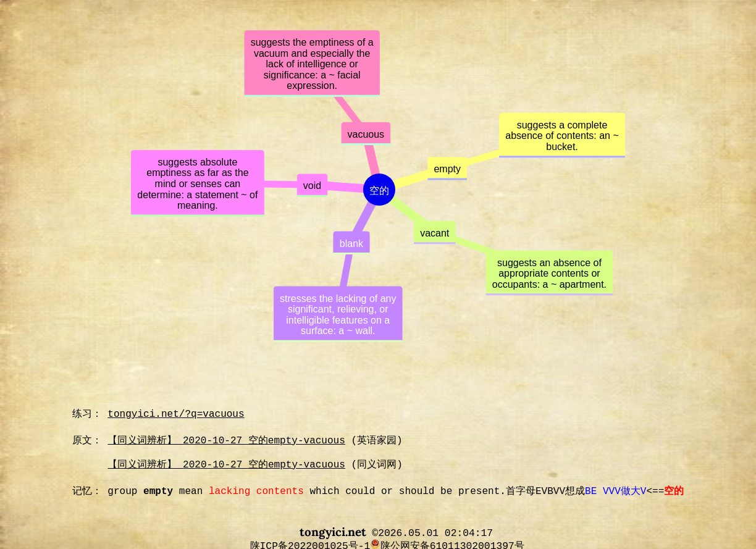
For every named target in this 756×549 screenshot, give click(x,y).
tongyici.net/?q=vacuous (176, 414)
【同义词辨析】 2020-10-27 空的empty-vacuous (226, 441)
